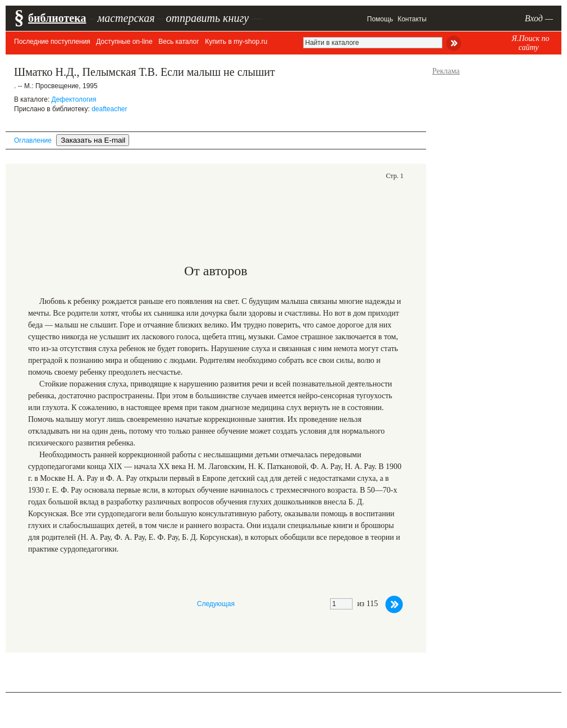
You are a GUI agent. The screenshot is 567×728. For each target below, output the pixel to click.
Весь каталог (179, 42)
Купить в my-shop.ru (236, 42)
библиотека (57, 18)
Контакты (412, 19)
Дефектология (74, 99)
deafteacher (109, 109)
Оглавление (33, 140)
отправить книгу (207, 18)
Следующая (216, 604)
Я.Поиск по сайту (530, 43)
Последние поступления (52, 42)
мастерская (126, 18)
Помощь (380, 19)
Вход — (539, 18)
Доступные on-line (124, 42)
